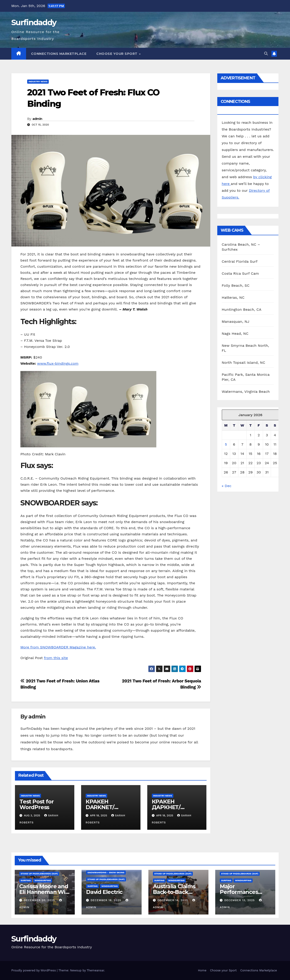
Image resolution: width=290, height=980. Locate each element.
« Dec (227, 486)
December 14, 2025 (173, 900)
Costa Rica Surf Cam (240, 273)
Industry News (38, 81)
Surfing (26, 880)
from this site (56, 658)
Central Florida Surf (240, 261)
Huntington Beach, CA (242, 309)
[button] (266, 54)
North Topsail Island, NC (244, 363)
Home (202, 970)
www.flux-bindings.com (58, 363)
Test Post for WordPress (36, 804)
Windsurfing (43, 880)
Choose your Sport (117, 54)
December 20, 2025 (40, 900)
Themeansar (95, 970)
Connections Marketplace (59, 54)
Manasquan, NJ (236, 321)
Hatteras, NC (233, 297)
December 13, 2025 (240, 900)
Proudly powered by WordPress (34, 970)
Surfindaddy (34, 22)
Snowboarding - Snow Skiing (106, 872)
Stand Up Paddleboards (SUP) (39, 874)
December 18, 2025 (106, 900)
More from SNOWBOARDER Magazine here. (58, 647)
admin (37, 119)
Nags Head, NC (235, 334)
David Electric (104, 892)
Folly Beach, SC (236, 285)
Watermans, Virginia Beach (246, 392)
